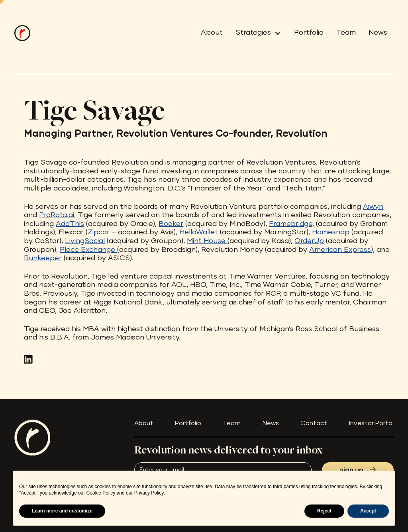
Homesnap (331, 232)
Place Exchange (88, 250)
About (212, 33)
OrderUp (309, 241)
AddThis (70, 224)
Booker (171, 224)
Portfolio (309, 33)
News (378, 33)
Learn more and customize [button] (62, 511)
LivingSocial (85, 241)
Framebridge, (291, 224)
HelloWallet (199, 232)
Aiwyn (373, 207)
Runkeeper (43, 258)
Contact (314, 423)
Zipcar (99, 232)
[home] (22, 33)
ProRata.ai (57, 215)
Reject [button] (324, 511)
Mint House (207, 241)
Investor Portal (371, 423)
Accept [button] (368, 511)
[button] (255, 33)
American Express (340, 250)
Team (346, 33)
